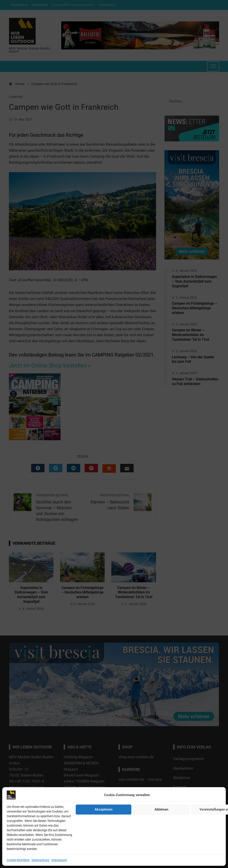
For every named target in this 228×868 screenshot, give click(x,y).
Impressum (59, 860)
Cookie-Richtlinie (18, 860)
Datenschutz (40, 860)
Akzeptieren (104, 809)
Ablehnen (161, 809)
